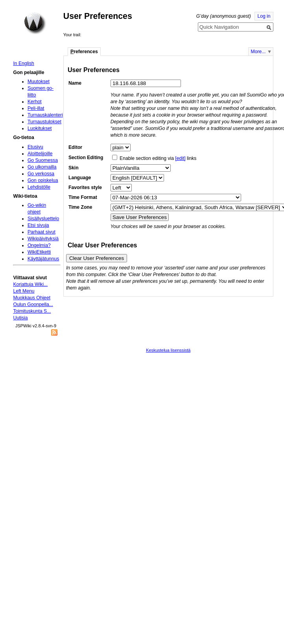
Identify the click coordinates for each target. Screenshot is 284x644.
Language (80, 178)
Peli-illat (36, 108)
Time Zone (80, 207)
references (84, 52)
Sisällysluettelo (43, 219)
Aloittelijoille (40, 154)
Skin (74, 168)
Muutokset (39, 82)
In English (23, 63)
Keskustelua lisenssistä (168, 350)
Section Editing (86, 158)
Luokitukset (40, 128)
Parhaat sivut (41, 232)
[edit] (180, 158)
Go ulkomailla (42, 167)
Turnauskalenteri (45, 115)
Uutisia (20, 318)
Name (75, 83)
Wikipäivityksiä (43, 239)
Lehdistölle (39, 187)
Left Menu (24, 291)
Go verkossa (41, 174)
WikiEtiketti (39, 252)
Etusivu (35, 147)
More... (258, 52)
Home (35, 23)
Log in (264, 16)
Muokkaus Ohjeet (32, 298)
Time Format (83, 197)
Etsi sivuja (38, 225)
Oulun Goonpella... (33, 304)
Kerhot (35, 102)
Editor (75, 147)
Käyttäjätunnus (43, 259)
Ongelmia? (39, 245)
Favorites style (85, 187)
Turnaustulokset (44, 122)
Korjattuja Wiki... (30, 284)
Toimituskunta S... (32, 311)
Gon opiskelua (43, 180)
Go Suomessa (43, 160)
